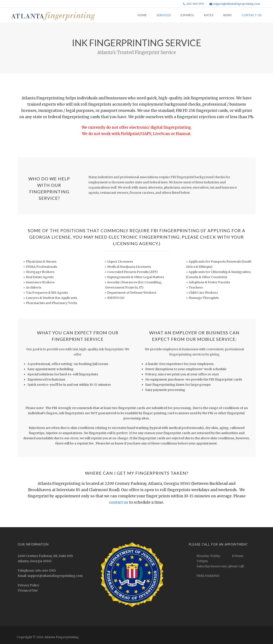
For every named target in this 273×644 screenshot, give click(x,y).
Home (142, 15)
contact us (119, 502)
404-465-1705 (195, 4)
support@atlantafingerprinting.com (237, 4)
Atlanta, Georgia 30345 (35, 561)
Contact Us (252, 15)
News (228, 15)
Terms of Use (28, 590)
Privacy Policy (28, 585)
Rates (209, 15)
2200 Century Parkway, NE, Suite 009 (45, 556)
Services (164, 15)
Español (188, 15)
